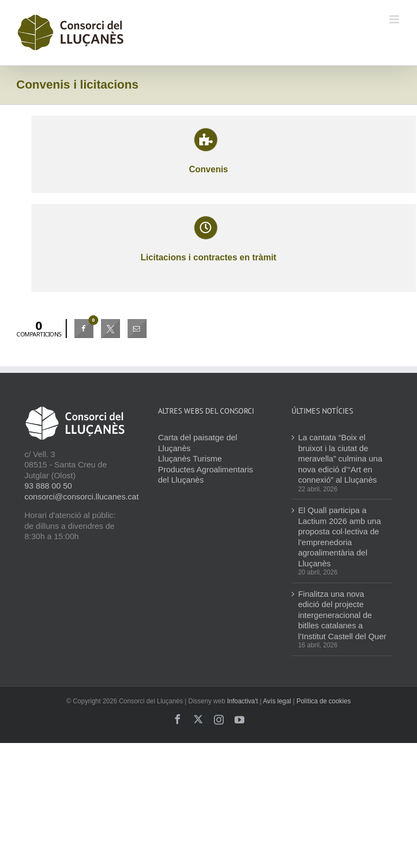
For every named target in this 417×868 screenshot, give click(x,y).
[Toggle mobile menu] (395, 19)
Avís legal (277, 701)
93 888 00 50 (48, 486)
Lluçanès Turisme (190, 458)
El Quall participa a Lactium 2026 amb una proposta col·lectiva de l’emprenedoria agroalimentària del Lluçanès (340, 537)
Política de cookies (324, 701)
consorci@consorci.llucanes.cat (81, 497)
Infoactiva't (242, 701)
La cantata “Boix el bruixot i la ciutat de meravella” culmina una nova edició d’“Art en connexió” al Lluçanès (340, 458)
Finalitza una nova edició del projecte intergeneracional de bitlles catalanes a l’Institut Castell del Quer (342, 615)
